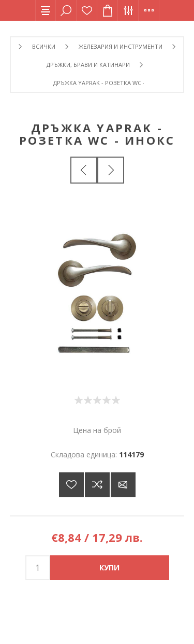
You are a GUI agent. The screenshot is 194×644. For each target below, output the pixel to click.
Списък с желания (87, 10)
